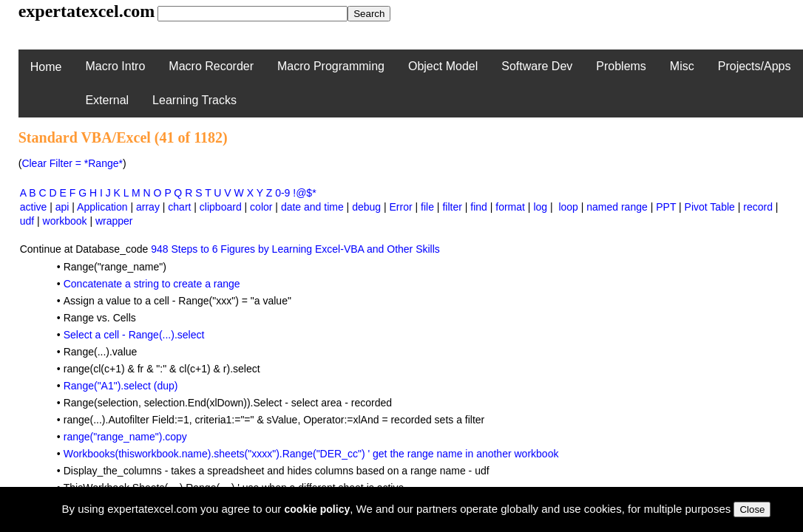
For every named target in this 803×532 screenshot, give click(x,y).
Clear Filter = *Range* (72, 163)
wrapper (114, 221)
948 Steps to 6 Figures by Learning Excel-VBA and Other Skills (295, 249)
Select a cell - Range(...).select (134, 335)
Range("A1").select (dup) (121, 386)
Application (102, 207)
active (34, 207)
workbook (65, 221)
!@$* (304, 193)
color (261, 207)
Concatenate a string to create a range (152, 284)
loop (568, 207)
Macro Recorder (211, 66)
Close (752, 509)
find (479, 207)
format (510, 207)
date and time (312, 207)
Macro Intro (115, 66)
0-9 (282, 193)
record (758, 207)
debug (366, 207)
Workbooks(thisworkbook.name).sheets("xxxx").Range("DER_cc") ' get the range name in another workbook (311, 454)
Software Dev (537, 66)
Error (401, 207)
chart (179, 207)
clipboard (221, 207)
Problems (621, 66)
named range (617, 207)
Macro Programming (331, 66)
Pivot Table (710, 207)
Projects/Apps (755, 66)
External (107, 100)
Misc (682, 66)
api (62, 207)
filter (452, 207)
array (148, 207)
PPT (666, 207)
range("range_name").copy (125, 437)
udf (27, 221)
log (540, 207)
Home (46, 67)
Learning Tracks (194, 100)
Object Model (443, 66)
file (427, 207)
